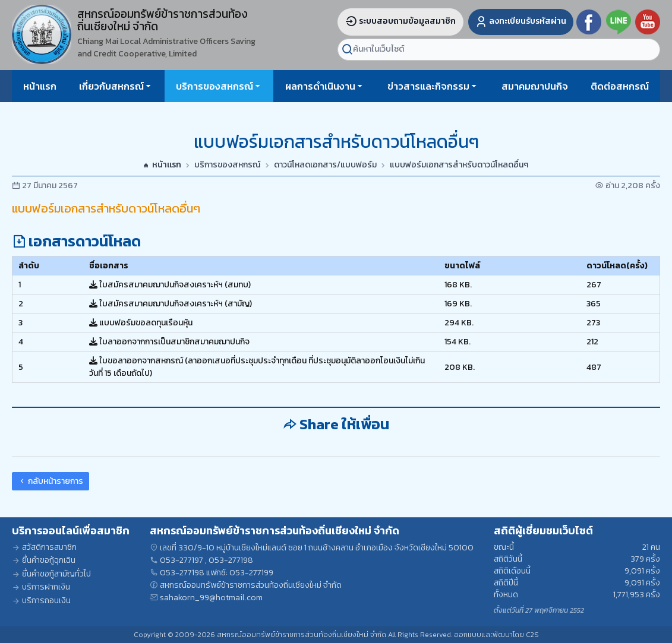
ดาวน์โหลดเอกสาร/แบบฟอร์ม (325, 165)
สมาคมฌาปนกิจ (535, 86)
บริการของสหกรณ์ (214, 86)
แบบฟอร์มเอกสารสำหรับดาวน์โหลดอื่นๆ (459, 165)
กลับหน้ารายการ (51, 481)
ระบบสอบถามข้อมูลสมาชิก (400, 21)
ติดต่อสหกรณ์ (620, 86)
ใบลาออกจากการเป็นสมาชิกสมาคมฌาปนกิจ (169, 342)
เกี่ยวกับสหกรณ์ (111, 86)
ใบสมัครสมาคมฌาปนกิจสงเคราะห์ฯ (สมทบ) (170, 285)
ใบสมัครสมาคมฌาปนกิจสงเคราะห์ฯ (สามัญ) (171, 304)
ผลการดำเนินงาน (320, 86)
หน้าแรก (40, 86)
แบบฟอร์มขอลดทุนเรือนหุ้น (141, 323)
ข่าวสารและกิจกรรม (428, 86)
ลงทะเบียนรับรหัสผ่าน (521, 21)
